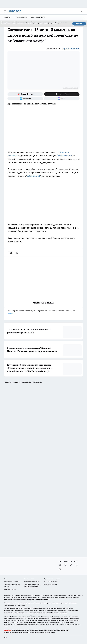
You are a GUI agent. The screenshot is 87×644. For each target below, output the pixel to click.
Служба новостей (71, 48)
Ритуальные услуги (38, 17)
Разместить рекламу (50, 584)
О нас (6, 579)
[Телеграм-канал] (25, 99)
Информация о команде (11, 582)
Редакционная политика (32, 582)
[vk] (11, 253)
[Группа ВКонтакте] (60, 565)
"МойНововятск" (65, 156)
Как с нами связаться (51, 582)
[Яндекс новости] (25, 94)
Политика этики (29, 579)
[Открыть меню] (5, 11)
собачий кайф (34, 176)
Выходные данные (10, 589)
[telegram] (18, 253)
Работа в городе (21, 17)
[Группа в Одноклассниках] (66, 565)
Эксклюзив (7, 17)
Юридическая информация (53, 579)
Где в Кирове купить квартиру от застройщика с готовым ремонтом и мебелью (43, 312)
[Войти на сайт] (81, 11)
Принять (79, 24)
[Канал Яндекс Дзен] (62, 94)
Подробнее (63, 613)
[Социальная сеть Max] (62, 99)
